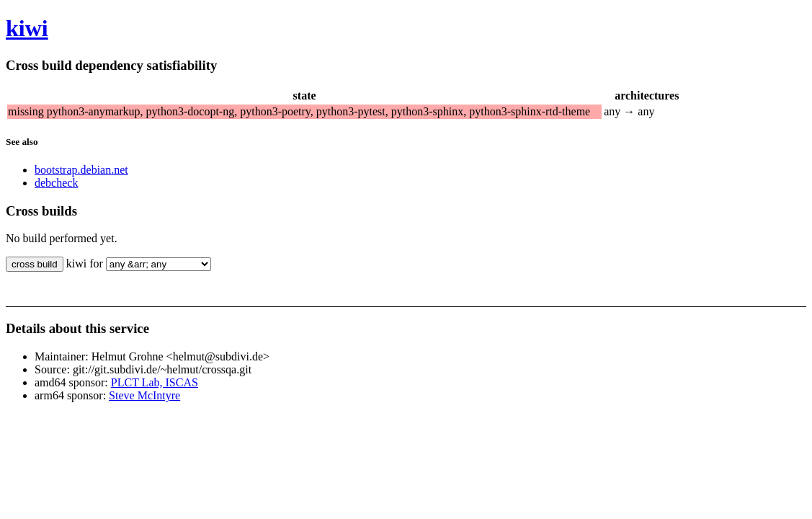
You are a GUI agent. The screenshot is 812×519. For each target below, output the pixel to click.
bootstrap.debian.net (81, 170)
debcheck (56, 183)
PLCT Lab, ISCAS (155, 382)
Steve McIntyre (144, 395)
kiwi (27, 28)
